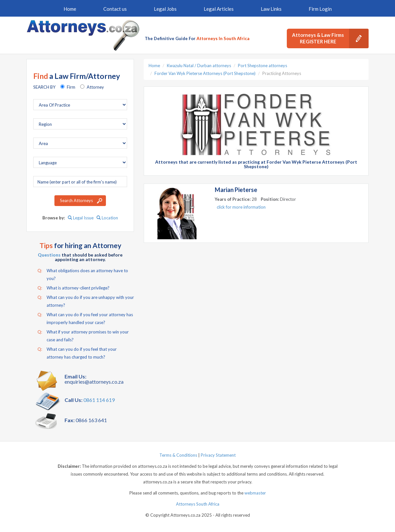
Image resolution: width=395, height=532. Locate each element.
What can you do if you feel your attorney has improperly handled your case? (85, 318)
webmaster (255, 493)
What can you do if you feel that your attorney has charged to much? (77, 352)
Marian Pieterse (236, 190)
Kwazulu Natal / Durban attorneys (199, 66)
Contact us (115, 9)
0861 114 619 (99, 400)
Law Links (271, 9)
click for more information (241, 207)
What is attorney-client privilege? (73, 288)
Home (70, 9)
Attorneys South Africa (198, 504)
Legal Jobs (165, 9)
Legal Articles (219, 9)
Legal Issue (81, 218)
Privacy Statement (218, 455)
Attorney (95, 87)
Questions (49, 255)
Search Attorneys (76, 200)
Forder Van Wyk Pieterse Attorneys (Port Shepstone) (205, 73)
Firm (71, 87)
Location (107, 218)
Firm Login (320, 9)
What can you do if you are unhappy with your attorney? (86, 301)
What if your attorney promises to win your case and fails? (83, 335)
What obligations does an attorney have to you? (83, 274)
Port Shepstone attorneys (263, 66)
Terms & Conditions (178, 455)
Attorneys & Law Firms (330, 38)
